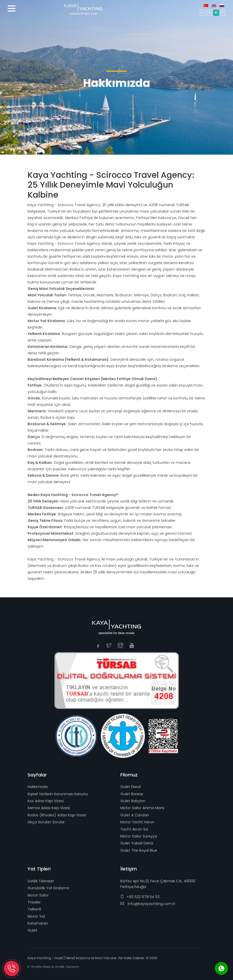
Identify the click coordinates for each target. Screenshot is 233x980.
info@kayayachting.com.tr (148, 904)
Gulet (32, 930)
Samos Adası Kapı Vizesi (49, 808)
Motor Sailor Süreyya (139, 836)
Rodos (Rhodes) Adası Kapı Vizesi (57, 815)
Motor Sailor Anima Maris (142, 808)
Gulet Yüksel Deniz (137, 843)
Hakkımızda (38, 787)
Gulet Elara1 (131, 787)
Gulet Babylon (133, 801)
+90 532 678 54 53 (140, 897)
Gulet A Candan (135, 815)
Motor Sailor (38, 895)
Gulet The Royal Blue (139, 850)
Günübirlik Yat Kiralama (48, 888)
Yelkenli (34, 909)
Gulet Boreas (132, 794)
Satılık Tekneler (41, 881)
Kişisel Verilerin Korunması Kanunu (58, 794)
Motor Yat (36, 916)
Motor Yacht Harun (137, 822)
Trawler (34, 902)
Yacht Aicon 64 (134, 829)
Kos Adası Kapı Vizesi (46, 801)
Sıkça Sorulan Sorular (46, 822)
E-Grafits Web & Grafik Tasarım (53, 967)
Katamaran (38, 923)
